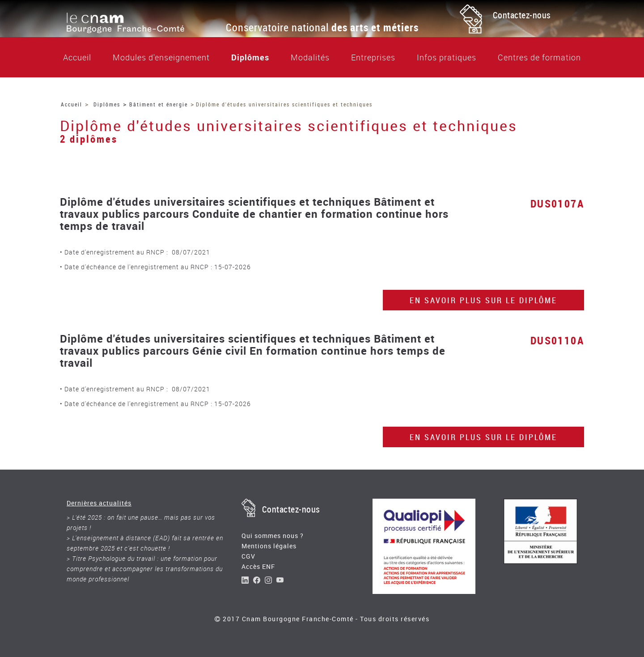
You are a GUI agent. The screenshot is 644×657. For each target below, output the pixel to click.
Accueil (77, 57)
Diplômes (250, 57)
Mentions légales (269, 546)
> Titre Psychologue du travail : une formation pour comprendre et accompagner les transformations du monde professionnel (145, 569)
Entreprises (373, 57)
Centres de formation (539, 57)
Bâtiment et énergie (159, 104)
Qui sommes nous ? (273, 536)
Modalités (310, 57)
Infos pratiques (447, 57)
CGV (248, 556)
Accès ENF (258, 566)
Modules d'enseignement (161, 57)
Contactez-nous (522, 15)
